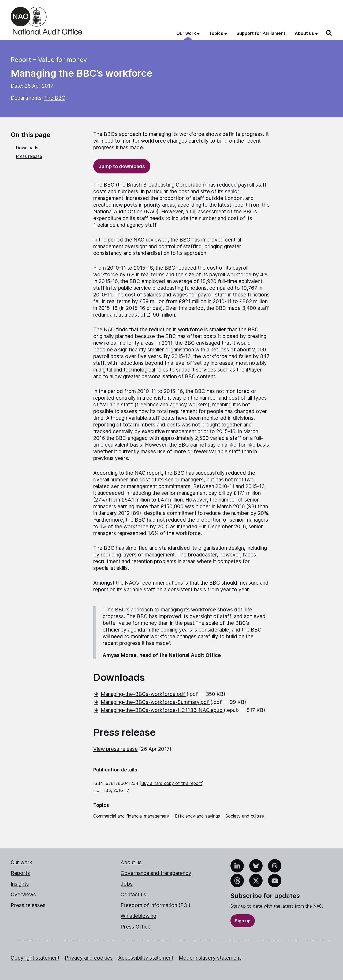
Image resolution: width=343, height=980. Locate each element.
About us (131, 862)
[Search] (329, 33)
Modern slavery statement (210, 958)
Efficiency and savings (197, 816)
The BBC (55, 98)
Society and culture (245, 816)
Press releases (28, 905)
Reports (20, 873)
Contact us (133, 895)
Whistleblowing (138, 916)
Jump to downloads (122, 166)
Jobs (127, 884)
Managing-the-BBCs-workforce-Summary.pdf (152, 702)
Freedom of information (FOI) (156, 905)
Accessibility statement (146, 958)
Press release (29, 156)
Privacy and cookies (89, 958)
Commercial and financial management (131, 816)
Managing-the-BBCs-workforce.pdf (140, 694)
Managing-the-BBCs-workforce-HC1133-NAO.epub (159, 710)
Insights (20, 884)
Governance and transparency (156, 873)
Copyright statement (35, 958)
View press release (115, 749)
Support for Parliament (261, 33)
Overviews (23, 895)
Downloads (27, 148)
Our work (21, 862)
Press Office (136, 927)
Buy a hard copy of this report (172, 783)
